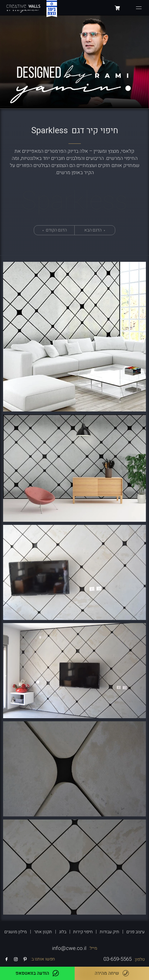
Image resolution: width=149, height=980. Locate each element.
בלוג (63, 932)
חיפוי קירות (83, 932)
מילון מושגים (16, 932)
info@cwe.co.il (69, 948)
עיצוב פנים (136, 932)
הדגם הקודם (56, 230)
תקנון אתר (43, 932)
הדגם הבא (93, 230)
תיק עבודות (110, 932)
